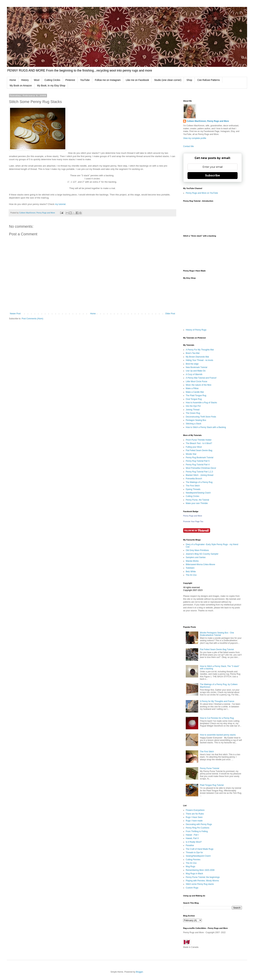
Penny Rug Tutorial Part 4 (198, 465)
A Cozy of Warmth (194, 374)
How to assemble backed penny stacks (218, 735)
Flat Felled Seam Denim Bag (199, 450)
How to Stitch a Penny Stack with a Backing (206, 427)
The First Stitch (193, 486)
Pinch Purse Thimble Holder (199, 440)
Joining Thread (193, 410)
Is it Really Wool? (194, 842)
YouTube (85, 80)
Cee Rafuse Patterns (209, 80)
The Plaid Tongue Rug (196, 395)
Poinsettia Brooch (194, 479)
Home (13, 80)
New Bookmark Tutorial (196, 367)
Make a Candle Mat (195, 392)
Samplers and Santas (196, 557)
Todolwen (190, 568)
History (25, 80)
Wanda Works (192, 561)
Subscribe (213, 175)
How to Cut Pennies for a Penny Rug (217, 718)
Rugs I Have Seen (194, 817)
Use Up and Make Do (196, 371)
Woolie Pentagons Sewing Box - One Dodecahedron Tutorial (217, 634)
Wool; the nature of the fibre (199, 385)
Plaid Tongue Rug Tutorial (212, 785)
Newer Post (15, 314)
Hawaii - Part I (192, 835)
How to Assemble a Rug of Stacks (201, 403)
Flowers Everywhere (195, 810)
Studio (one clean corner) (168, 80)
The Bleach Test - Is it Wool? (199, 443)
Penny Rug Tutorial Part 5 (198, 461)
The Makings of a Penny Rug (199, 482)
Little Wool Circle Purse (197, 381)
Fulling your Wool (194, 447)
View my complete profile (195, 138)
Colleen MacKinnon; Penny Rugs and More (208, 121)
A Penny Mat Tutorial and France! (201, 378)
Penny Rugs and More (193, 516)
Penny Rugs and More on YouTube (202, 193)
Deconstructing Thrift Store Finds (201, 417)
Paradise (190, 845)
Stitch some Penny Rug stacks (200, 884)
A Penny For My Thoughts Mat (200, 350)
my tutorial (60, 204)
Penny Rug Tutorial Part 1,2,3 (199, 472)
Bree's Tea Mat (193, 353)
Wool (37, 80)
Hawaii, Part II (192, 838)
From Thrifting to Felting (197, 831)
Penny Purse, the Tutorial (197, 500)
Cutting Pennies (193, 860)
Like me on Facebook (137, 80)
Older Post (170, 314)
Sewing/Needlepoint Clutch (198, 856)
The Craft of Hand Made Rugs (200, 849)
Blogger (139, 972)
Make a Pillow (192, 388)
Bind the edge (192, 364)
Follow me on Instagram (108, 80)
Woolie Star (191, 454)
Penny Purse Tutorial (210, 768)
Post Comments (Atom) (32, 319)
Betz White (191, 572)
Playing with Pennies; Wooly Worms (202, 881)
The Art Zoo (191, 575)
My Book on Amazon (21, 86)
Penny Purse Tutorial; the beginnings (203, 877)
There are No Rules (195, 814)
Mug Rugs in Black (194, 874)
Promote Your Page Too (193, 521)
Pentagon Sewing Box (196, 420)
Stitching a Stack (193, 424)
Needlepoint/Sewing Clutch (198, 493)
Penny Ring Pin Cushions (197, 828)
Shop (189, 80)
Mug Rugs (190, 866)
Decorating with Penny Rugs (199, 824)
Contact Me (188, 146)
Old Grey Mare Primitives (197, 550)
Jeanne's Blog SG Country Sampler (202, 554)
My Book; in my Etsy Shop (51, 86)
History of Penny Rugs (196, 330)
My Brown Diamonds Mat (197, 357)
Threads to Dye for (194, 852)
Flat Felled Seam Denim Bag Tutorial (217, 649)
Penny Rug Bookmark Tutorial (199, 458)
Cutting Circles (52, 80)
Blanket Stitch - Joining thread (199, 475)
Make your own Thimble (197, 503)
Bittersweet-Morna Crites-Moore (200, 564)
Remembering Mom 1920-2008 (200, 870)
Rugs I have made (194, 821)
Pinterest (70, 80)
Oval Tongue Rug (194, 399)
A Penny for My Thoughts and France (217, 701)
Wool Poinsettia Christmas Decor (201, 468)
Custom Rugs (192, 888)
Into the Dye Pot (193, 406)
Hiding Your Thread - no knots (199, 360)
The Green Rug (193, 413)
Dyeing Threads (193, 489)
